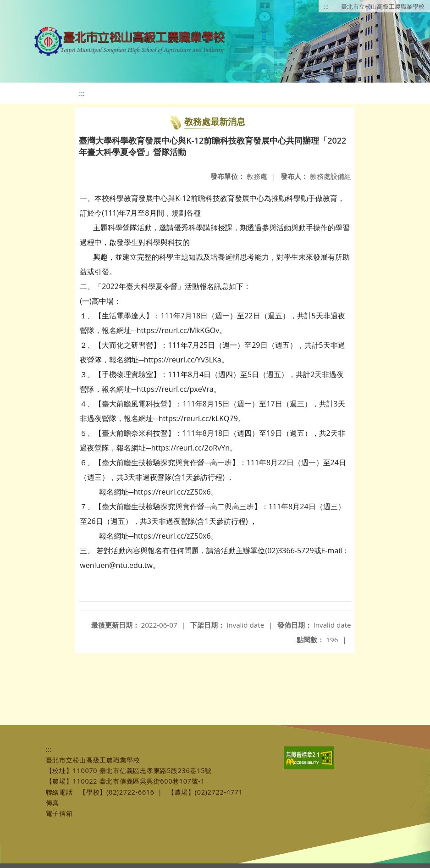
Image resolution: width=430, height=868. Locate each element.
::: (326, 6)
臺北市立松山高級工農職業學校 (383, 6)
